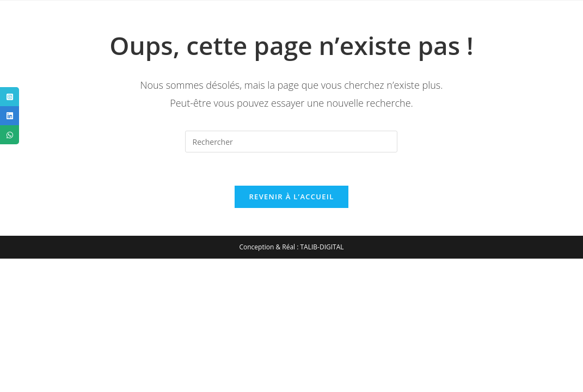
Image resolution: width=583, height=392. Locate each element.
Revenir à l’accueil (291, 197)
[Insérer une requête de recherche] (291, 142)
